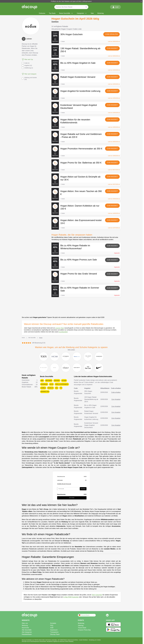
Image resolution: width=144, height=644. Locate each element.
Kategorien (82, 13)
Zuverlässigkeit (63, 332)
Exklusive (42, 13)
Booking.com (45, 392)
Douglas (50, 388)
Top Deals (52, 13)
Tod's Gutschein (97, 595)
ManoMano (44, 384)
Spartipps (55, 22)
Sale (92, 13)
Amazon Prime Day (84, 630)
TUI (61, 388)
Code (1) (26, 63)
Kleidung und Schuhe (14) (29, 78)
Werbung (25, 625)
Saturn (64, 381)
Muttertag (101, 13)
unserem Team (60, 328)
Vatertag (81, 625)
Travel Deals (82, 628)
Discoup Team (55, 634)
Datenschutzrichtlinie (73, 640)
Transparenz (54, 632)
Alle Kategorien (27, 632)
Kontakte (53, 623)
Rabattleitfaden (27, 634)
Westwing (49, 381)
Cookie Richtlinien (83, 640)
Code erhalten (112, 34)
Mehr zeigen (71, 350)
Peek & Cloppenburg (62, 384)
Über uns (25, 623)
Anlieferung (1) (27, 68)
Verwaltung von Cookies (95, 640)
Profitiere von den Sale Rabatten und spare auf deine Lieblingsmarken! (71, 1)
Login (115, 7)
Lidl (57, 388)
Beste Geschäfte (66, 13)
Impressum (54, 630)
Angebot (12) (27, 65)
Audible (43, 388)
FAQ (52, 625)
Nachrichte (25, 628)
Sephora (57, 381)
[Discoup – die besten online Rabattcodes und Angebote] (29, 7)
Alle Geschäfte (27, 630)
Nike (42, 381)
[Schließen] (141, 1)
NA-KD (51, 384)
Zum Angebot (112, 48)
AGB (52, 628)
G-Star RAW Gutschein (71, 597)
